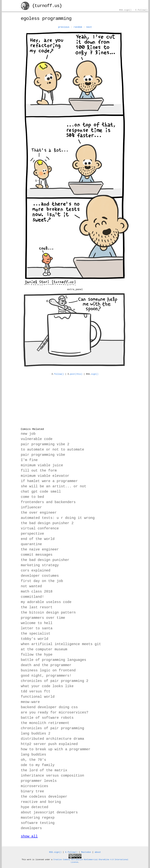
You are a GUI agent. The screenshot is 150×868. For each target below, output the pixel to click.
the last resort (37, 607)
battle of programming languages (53, 660)
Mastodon (86, 852)
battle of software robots (47, 718)
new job (28, 434)
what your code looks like (47, 686)
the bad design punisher (45, 560)
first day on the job (42, 581)
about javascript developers (49, 812)
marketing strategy (40, 565)
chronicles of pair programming (52, 728)
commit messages (37, 555)
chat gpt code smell (41, 492)
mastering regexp (38, 818)
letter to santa (37, 628)
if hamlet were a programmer (49, 481)
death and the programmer (46, 665)
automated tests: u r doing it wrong (58, 518)
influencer (31, 507)
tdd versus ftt (36, 691)
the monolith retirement (45, 723)
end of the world (38, 539)
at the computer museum (44, 649)
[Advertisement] (75, 400)
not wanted (31, 586)
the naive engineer (40, 549)
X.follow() (141, 10)
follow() (59, 374)
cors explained (36, 571)
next (89, 27)
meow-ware (30, 702)
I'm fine (29, 460)
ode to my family (38, 765)
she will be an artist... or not (53, 486)
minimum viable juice (42, 465)
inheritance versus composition (52, 776)
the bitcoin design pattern (48, 613)
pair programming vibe (43, 455)
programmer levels (39, 781)
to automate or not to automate (52, 450)
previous (64, 27)
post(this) (76, 374)
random (78, 27)
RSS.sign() (125, 10)
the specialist (36, 634)
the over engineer (39, 513)
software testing (38, 823)
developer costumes (40, 576)
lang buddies (33, 755)
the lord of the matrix (44, 770)
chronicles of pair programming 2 (55, 681)
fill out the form (39, 471)
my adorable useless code (46, 602)
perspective (32, 534)
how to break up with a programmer (56, 749)
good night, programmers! (46, 676)
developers (31, 828)
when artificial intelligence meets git (61, 644)
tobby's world (34, 639)
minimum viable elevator (45, 476)
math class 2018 (37, 592)
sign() (95, 374)
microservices (34, 786)
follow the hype (37, 655)
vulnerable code (37, 439)
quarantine (31, 544)
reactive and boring (41, 802)
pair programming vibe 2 (45, 444)
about (98, 852)
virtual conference (40, 528)
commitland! (32, 597)
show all (29, 836)
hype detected (34, 807)
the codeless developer (44, 797)
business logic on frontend (48, 670)
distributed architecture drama (52, 739)
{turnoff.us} (41, 6)
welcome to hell (37, 623)
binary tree (32, 791)
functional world (38, 697)
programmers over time (43, 618)
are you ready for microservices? (55, 712)
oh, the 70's (33, 760)
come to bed (32, 497)
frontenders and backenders (48, 502)
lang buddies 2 (36, 734)
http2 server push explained (49, 744)
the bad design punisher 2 (47, 523)
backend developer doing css (49, 707)
